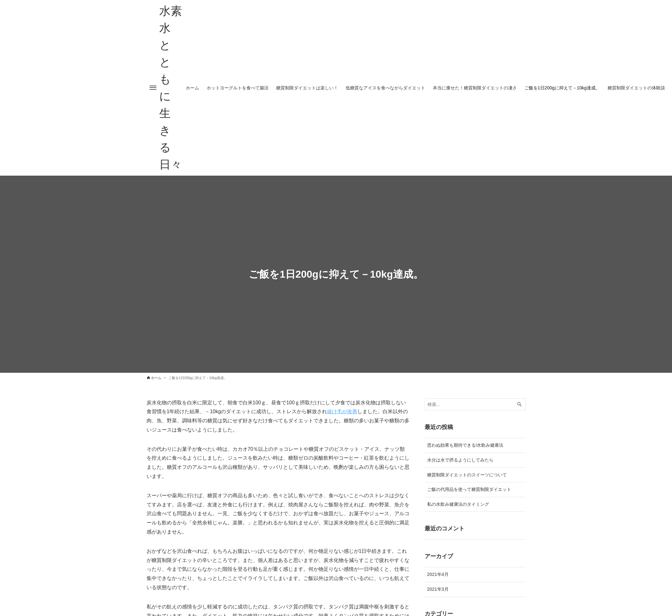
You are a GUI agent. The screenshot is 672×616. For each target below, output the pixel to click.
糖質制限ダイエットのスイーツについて (467, 475)
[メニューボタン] (153, 88)
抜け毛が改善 (342, 411)
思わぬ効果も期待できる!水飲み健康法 (465, 445)
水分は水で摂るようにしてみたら (460, 460)
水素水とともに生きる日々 (171, 88)
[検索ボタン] (519, 405)
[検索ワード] (475, 405)
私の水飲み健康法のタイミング (458, 504)
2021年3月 (438, 589)
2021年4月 (438, 574)
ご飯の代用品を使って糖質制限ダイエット (469, 489)
